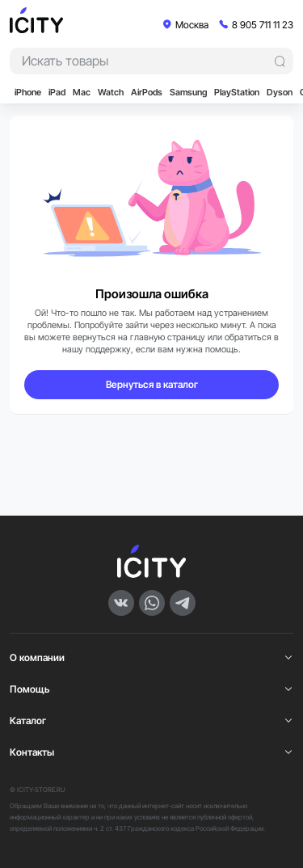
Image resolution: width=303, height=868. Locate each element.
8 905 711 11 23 (263, 25)
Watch (111, 93)
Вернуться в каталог (152, 384)
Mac (82, 93)
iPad (57, 93)
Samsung (188, 93)
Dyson (280, 93)
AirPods (147, 93)
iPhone (28, 93)
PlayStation (237, 93)
